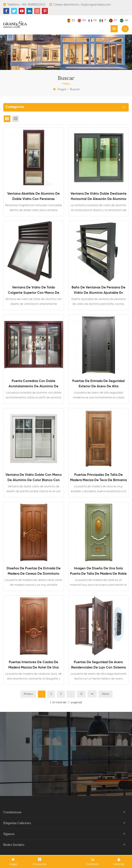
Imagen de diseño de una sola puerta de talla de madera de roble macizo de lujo (98, 572)
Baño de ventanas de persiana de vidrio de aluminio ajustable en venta (99, 291)
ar (124, 20)
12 (81, 694)
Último (106, 694)
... (71, 694)
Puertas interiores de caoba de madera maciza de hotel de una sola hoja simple (33, 665)
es (71, 20)
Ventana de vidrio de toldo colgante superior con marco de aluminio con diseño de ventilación (33, 291)
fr (93, 20)
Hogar (60, 89)
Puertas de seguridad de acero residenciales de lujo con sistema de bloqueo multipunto (99, 665)
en (82, 20)
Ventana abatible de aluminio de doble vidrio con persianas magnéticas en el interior (33, 197)
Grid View (7, 119)
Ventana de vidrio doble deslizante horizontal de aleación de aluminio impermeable (99, 197)
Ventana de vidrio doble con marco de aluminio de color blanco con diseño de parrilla (34, 478)
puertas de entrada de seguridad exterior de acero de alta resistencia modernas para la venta (99, 384)
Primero (28, 694)
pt (113, 20)
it (103, 20)
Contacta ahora (66, 769)
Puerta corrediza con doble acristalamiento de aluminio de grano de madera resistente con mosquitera (34, 384)
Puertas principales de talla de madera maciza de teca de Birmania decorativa (98, 478)
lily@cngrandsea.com (96, 5)
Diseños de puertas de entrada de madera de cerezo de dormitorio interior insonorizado (34, 572)
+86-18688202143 (33, 5)
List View (15, 119)
